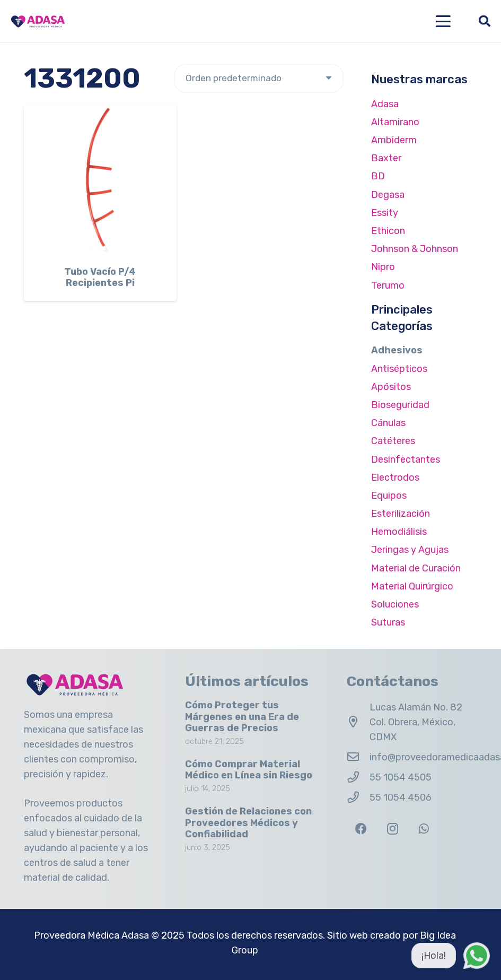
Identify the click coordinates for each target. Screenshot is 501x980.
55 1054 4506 (401, 797)
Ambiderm (394, 140)
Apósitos (391, 387)
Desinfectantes (406, 459)
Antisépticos (399, 369)
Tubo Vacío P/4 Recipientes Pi (100, 277)
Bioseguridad (400, 405)
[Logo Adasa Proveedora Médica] (38, 21)
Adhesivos (397, 350)
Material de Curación (416, 568)
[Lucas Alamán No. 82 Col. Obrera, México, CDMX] (358, 722)
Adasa (385, 104)
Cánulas (388, 423)
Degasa (388, 195)
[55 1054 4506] (358, 797)
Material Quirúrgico (412, 586)
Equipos (389, 496)
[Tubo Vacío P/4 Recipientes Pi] (100, 180)
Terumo (388, 285)
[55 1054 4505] (358, 777)
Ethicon (388, 231)
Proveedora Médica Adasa (91, 935)
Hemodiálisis (399, 532)
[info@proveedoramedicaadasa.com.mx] (358, 757)
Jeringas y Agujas (410, 550)
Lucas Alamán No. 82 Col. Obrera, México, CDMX (416, 722)
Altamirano (395, 122)
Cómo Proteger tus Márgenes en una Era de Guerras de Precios (242, 717)
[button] (443, 21)
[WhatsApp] (424, 829)
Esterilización (401, 514)
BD (378, 176)
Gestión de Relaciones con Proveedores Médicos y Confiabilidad (248, 823)
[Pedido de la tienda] (259, 78)
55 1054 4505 (401, 777)
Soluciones (395, 604)
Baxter (386, 158)
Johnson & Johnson (415, 249)
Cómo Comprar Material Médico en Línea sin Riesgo (249, 770)
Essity (385, 213)
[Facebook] (361, 829)
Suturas (388, 622)
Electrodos (395, 478)
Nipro (383, 267)
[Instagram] (393, 829)
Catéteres (393, 441)
